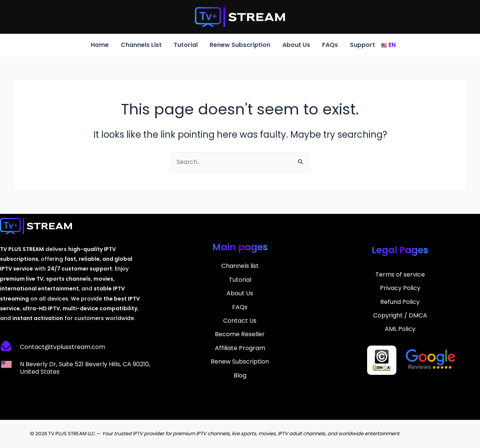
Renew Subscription (240, 45)
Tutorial (186, 45)
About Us (296, 45)
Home (100, 45)
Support (362, 45)
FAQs (330, 45)
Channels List (141, 45)
